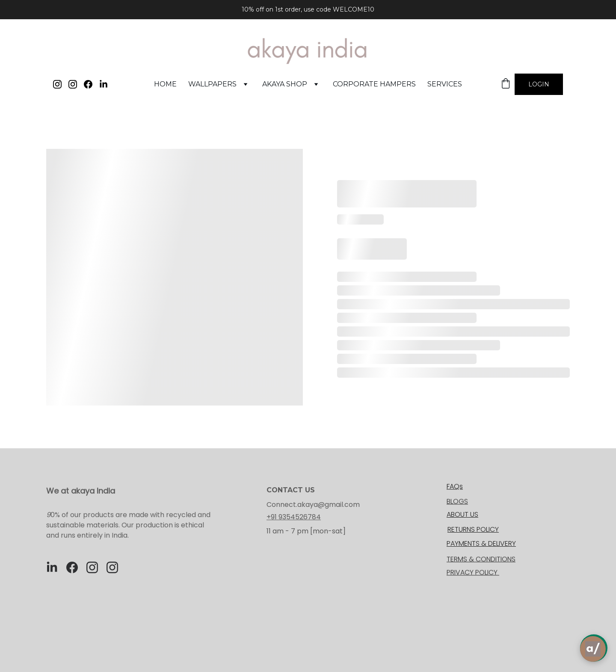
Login (539, 84)
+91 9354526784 (294, 517)
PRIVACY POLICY (473, 573)
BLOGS (457, 502)
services (445, 84)
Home (165, 84)
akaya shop (285, 84)
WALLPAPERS (212, 84)
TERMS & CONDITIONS (481, 560)
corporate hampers (374, 84)
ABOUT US (462, 514)
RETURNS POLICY (473, 529)
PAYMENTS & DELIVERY (481, 543)
